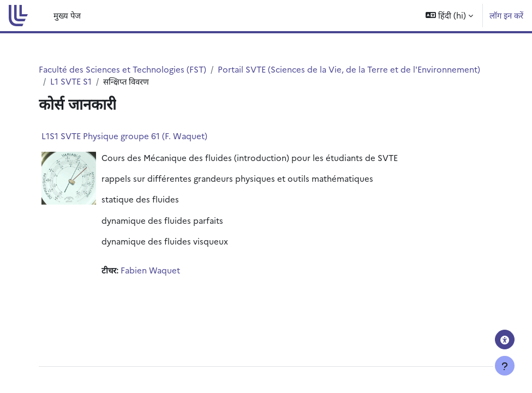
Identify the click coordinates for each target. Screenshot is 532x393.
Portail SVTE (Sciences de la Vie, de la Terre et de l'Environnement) (349, 69)
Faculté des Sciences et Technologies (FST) (122, 69)
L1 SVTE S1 (71, 81)
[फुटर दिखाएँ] (505, 366)
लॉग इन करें (506, 15)
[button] (449, 16)
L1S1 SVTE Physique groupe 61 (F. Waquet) (124, 136)
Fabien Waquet (150, 270)
